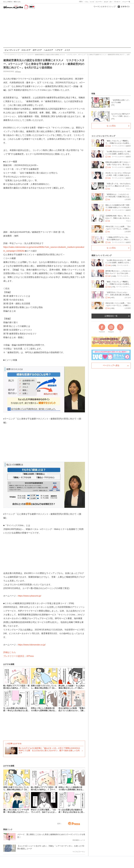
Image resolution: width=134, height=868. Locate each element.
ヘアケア (59, 50)
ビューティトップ (12, 50)
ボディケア (37, 50)
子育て (81, 2)
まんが (106, 2)
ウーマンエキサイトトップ (105, 7)
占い (111, 2)
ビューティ (99, 2)
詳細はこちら (10, 652)
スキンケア (26, 50)
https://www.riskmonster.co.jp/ (32, 645)
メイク (67, 50)
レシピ (92, 2)
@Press (18, 71)
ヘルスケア (48, 50)
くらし (86, 2)
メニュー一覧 (126, 2)
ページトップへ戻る (111, 365)
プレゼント (117, 2)
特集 (93, 94)
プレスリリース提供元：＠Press (19, 656)
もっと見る (111, 126)
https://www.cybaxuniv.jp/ (30, 596)
